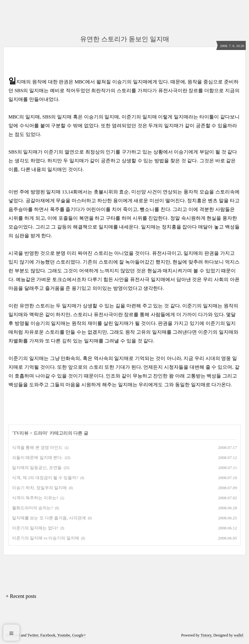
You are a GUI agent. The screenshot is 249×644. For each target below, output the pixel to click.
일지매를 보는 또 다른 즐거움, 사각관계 (49, 518)
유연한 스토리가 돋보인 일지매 (125, 39)
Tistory (206, 635)
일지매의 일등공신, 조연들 (37, 468)
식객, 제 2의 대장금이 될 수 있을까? (45, 478)
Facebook (48, 635)
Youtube (64, 635)
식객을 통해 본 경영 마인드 (37, 447)
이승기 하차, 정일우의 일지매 (39, 488)
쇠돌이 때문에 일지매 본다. (37, 458)
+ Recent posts (21, 596)
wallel (238, 635)
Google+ (79, 635)
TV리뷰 (21, 433)
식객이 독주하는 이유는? (35, 498)
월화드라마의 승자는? (32, 508)
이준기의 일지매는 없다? (35, 528)
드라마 (40, 433)
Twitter (33, 635)
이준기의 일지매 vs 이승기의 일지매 (46, 538)
